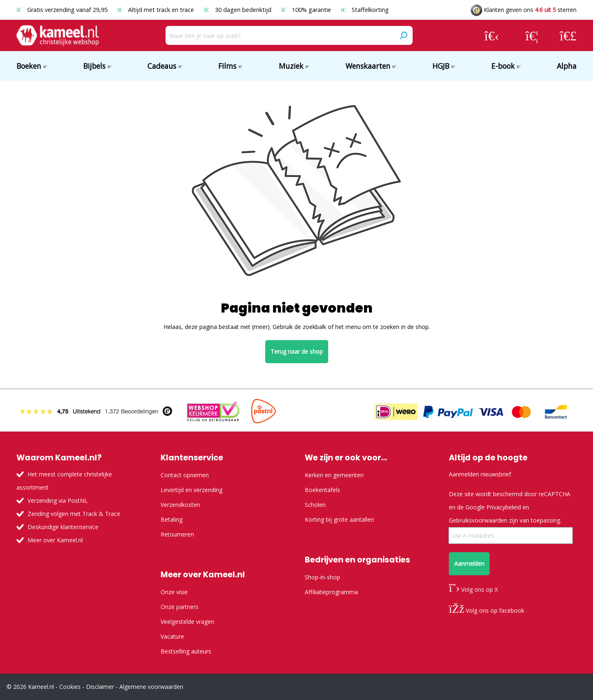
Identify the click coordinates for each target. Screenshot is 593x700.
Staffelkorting (365, 10)
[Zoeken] (403, 35)
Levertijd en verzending (191, 490)
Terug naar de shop (297, 351)
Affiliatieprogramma (331, 592)
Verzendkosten (180, 505)
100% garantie (307, 10)
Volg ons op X (473, 589)
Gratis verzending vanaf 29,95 (63, 10)
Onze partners (180, 607)
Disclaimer (100, 687)
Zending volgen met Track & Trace (74, 514)
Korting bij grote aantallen (339, 519)
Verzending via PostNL (58, 500)
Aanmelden (469, 563)
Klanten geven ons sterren (524, 10)
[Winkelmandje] (568, 35)
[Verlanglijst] (532, 35)
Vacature (172, 636)
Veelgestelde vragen (187, 622)
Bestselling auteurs (186, 651)
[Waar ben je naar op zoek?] (280, 35)
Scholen (315, 505)
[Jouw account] (492, 35)
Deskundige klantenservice (63, 527)
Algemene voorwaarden (151, 687)
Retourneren (177, 534)
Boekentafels (322, 490)
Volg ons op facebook (487, 610)
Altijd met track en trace (156, 10)
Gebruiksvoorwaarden (478, 520)
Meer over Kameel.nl (55, 540)
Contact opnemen (185, 475)
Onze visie (174, 592)
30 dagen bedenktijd (238, 10)
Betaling (172, 519)
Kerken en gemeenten (334, 475)
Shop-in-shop (322, 577)
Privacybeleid (504, 507)
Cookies (70, 687)
